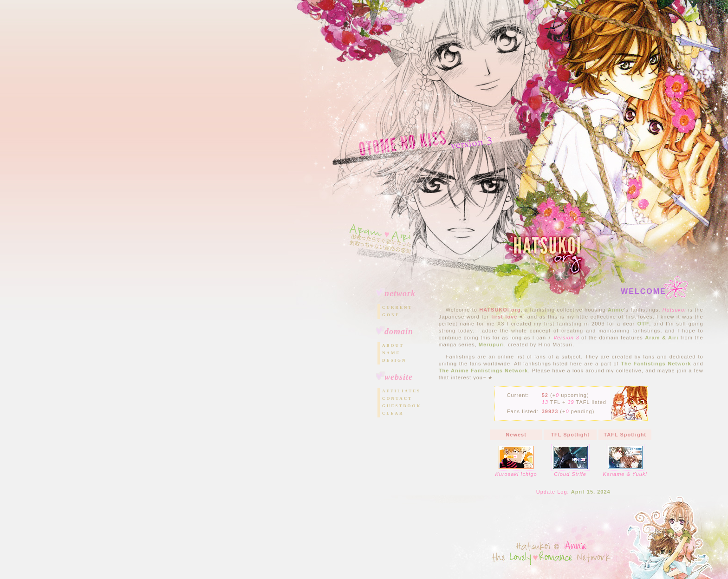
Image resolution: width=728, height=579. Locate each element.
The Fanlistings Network (656, 364)
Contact (397, 398)
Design (394, 360)
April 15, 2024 (591, 492)
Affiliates (401, 391)
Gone (391, 315)
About (393, 345)
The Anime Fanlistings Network (484, 371)
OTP (643, 324)
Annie (616, 310)
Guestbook (402, 406)
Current (397, 307)
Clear (393, 413)
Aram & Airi (662, 338)
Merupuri (491, 345)
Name (391, 353)
